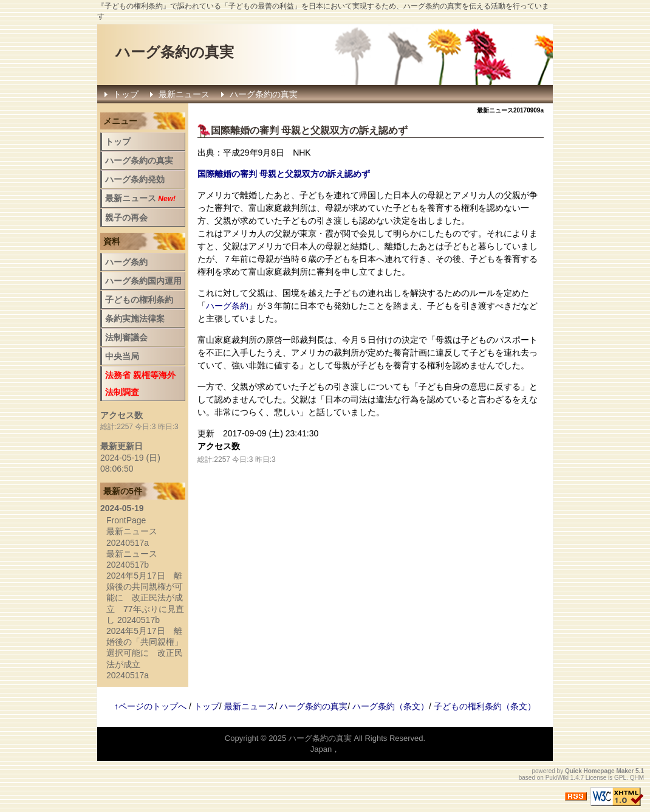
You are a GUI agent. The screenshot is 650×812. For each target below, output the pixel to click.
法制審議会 (126, 337)
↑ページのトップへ (150, 706)
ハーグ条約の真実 (175, 52)
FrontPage (126, 520)
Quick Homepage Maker (599, 771)
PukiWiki (557, 778)
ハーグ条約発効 (135, 179)
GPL (620, 778)
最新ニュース (184, 94)
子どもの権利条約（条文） (485, 706)
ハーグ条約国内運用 (143, 281)
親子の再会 (126, 218)
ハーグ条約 (227, 306)
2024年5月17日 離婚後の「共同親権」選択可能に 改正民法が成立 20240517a (145, 653)
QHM (637, 778)
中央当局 (122, 356)
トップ (126, 94)
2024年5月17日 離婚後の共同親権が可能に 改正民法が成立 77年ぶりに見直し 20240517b (145, 598)
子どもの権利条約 (139, 300)
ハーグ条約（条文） (391, 706)
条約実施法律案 (135, 318)
